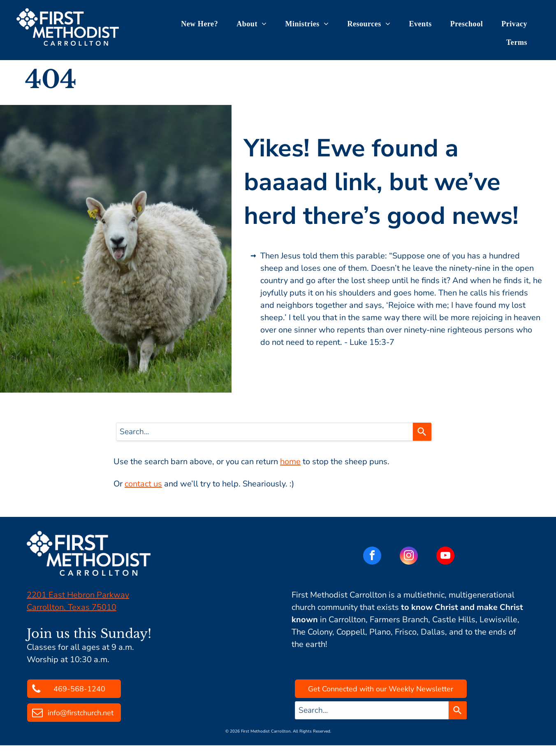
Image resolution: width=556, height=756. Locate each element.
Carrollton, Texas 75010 (72, 607)
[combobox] (264, 432)
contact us (143, 484)
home (290, 462)
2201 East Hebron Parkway (78, 595)
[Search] (422, 432)
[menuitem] (203, 24)
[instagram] (409, 557)
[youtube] (445, 557)
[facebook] (372, 557)
